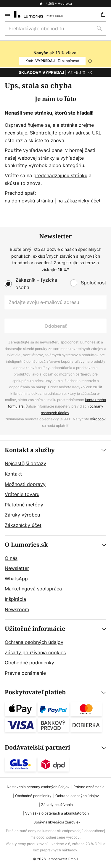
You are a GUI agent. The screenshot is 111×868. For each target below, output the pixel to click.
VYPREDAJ (52, 61)
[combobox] (55, 28)
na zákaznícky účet (79, 201)
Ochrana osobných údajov (34, 642)
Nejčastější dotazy (25, 463)
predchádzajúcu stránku (60, 175)
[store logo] (42, 14)
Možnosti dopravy (25, 484)
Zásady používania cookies (35, 652)
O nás (11, 558)
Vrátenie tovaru (22, 494)
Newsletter (17, 568)
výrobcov (98, 419)
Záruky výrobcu (22, 515)
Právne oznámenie (25, 673)
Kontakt (13, 474)
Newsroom (17, 609)
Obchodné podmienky (29, 663)
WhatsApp (16, 579)
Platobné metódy (24, 505)
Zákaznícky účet (23, 525)
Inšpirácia (15, 599)
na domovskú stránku (29, 201)
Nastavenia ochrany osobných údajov (38, 787)
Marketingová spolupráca (33, 589)
